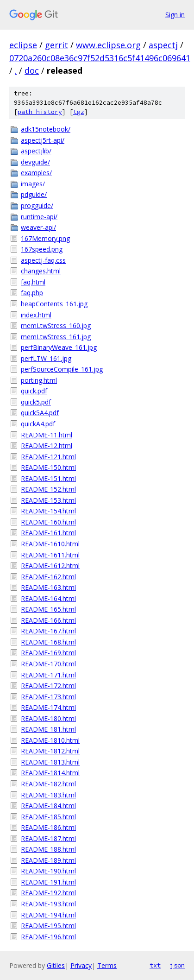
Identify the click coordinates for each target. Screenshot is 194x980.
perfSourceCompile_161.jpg (62, 369)
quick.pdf (34, 391)
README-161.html (48, 533)
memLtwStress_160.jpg (56, 326)
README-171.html (48, 675)
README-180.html (48, 718)
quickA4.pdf (38, 424)
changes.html (41, 271)
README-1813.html (50, 762)
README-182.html (48, 784)
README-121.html (48, 457)
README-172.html (48, 686)
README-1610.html (50, 544)
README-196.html (48, 937)
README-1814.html (50, 773)
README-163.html (48, 587)
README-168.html (48, 642)
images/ (33, 184)
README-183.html (48, 795)
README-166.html (48, 620)
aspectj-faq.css (43, 260)
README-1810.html (50, 740)
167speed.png (42, 249)
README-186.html (48, 827)
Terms (107, 965)
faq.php (32, 293)
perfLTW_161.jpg (46, 358)
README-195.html (48, 926)
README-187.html (48, 838)
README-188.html (48, 849)
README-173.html (48, 697)
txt (155, 965)
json (177, 965)
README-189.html (48, 860)
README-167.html (48, 631)
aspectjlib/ (36, 151)
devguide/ (35, 162)
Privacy (81, 965)
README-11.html (47, 435)
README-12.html (47, 446)
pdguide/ (34, 194)
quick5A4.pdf (40, 413)
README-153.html (48, 500)
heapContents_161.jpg (54, 304)
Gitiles (56, 965)
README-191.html (48, 882)
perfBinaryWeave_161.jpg (59, 347)
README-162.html (48, 577)
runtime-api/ (39, 217)
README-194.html (48, 915)
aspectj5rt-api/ (43, 140)
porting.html (39, 380)
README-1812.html (50, 751)
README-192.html (48, 893)
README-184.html (48, 806)
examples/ (36, 173)
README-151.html (48, 478)
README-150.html (48, 467)
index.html (36, 315)
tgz (79, 112)
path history (40, 112)
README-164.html (48, 598)
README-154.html (48, 511)
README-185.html (48, 817)
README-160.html (48, 522)
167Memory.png (45, 238)
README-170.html (48, 664)
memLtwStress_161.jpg (56, 337)
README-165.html (48, 609)
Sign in (175, 15)
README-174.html (48, 707)
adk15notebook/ (46, 129)
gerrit (56, 45)
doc (32, 70)
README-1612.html (50, 566)
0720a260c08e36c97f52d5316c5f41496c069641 (100, 58)
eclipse (23, 45)
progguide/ (37, 205)
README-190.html (48, 871)
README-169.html (48, 653)
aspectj (163, 45)
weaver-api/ (38, 227)
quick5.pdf (36, 402)
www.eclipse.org (108, 45)
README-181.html (48, 729)
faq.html (33, 282)
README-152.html (48, 489)
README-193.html (48, 904)
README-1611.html (50, 555)
